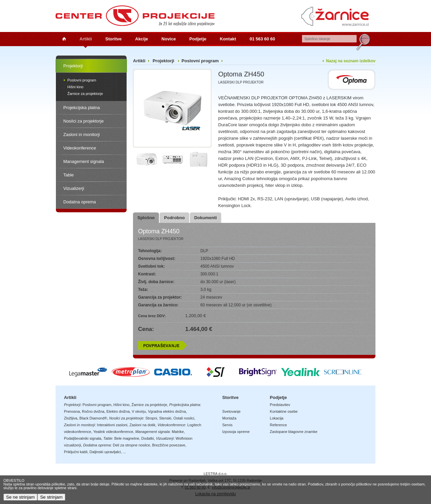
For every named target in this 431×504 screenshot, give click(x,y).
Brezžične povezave (169, 445)
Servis (227, 425)
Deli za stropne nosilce (131, 445)
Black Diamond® (93, 418)
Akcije (141, 39)
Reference (278, 425)
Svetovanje (231, 411)
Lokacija (276, 418)
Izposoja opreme (236, 432)
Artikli (86, 39)
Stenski (165, 418)
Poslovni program (82, 80)
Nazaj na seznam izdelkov (351, 61)
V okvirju (139, 411)
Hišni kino (75, 87)
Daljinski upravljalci (105, 452)
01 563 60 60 (262, 39)
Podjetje (198, 39)
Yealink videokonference (113, 432)
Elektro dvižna (118, 411)
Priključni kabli (76, 452)
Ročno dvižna (93, 411)
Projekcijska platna (81, 108)
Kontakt (228, 39)
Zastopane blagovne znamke (293, 432)
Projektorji (73, 66)
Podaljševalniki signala (83, 438)
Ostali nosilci (184, 418)
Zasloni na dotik (142, 425)
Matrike (178, 432)
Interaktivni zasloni (112, 425)
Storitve (113, 39)
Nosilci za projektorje (84, 121)
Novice (169, 39)
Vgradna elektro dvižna (167, 411)
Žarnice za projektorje (85, 94)
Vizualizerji (74, 188)
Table (69, 175)
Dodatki (148, 438)
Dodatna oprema (80, 202)
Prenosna (72, 411)
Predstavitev (280, 405)
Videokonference (80, 148)
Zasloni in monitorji (81, 135)
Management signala (84, 161)
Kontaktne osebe (284, 411)
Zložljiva (71, 418)
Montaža (229, 418)
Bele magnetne (127, 438)
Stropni (151, 418)
